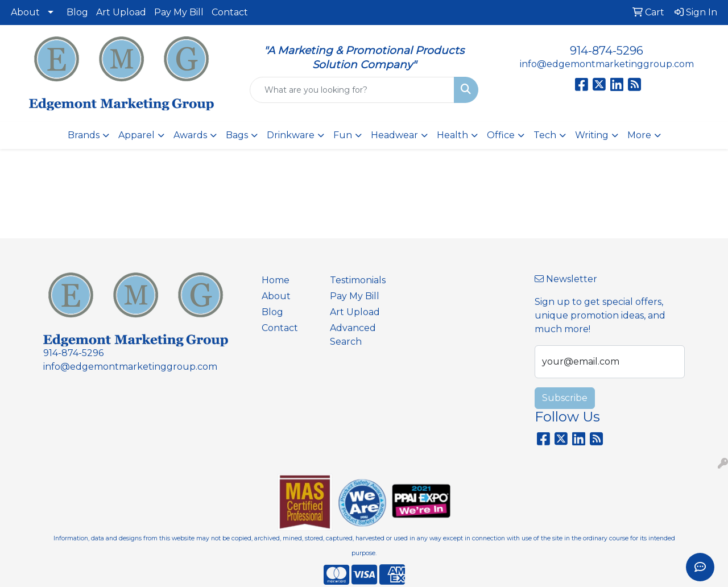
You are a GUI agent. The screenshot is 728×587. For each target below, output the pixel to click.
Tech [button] (545, 135)
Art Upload (121, 12)
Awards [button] (190, 135)
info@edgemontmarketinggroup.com (607, 64)
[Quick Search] (352, 90)
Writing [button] (592, 135)
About (25, 12)
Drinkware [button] (291, 135)
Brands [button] (84, 135)
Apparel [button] (136, 135)
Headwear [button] (394, 135)
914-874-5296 (607, 51)
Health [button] (452, 135)
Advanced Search (353, 335)
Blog (77, 12)
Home (276, 280)
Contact (230, 12)
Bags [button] (237, 135)
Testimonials (357, 280)
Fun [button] (343, 135)
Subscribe (565, 398)
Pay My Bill (179, 12)
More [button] (639, 135)
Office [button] (501, 135)
